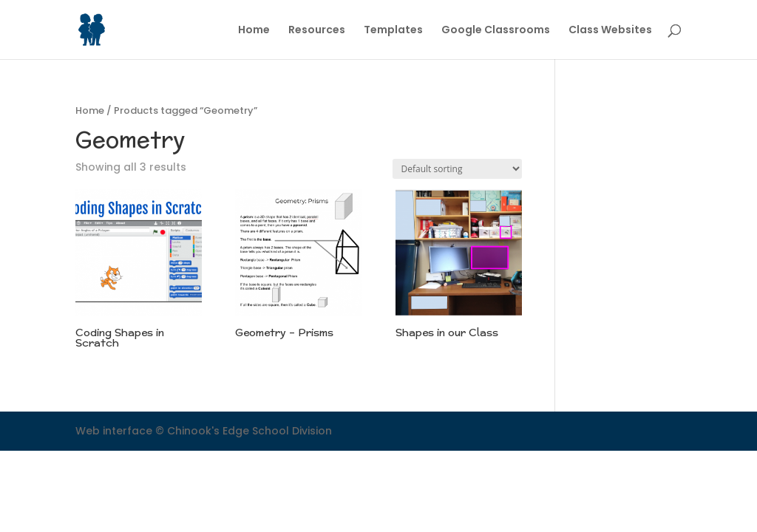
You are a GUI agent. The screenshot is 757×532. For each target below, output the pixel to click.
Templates (393, 31)
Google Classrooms (496, 31)
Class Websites (610, 31)
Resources (317, 31)
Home (254, 31)
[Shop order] (457, 169)
